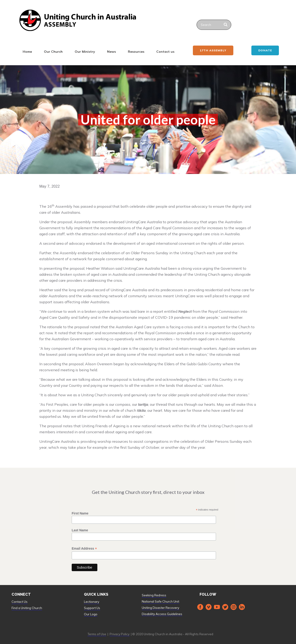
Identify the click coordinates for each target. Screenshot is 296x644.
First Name (80, 513)
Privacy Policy (120, 634)
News (111, 52)
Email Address (84, 549)
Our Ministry (85, 52)
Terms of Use (97, 634)
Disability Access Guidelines (162, 614)
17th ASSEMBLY (213, 50)
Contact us (165, 52)
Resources (136, 52)
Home (27, 52)
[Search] (226, 25)
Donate (265, 50)
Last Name (80, 530)
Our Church (53, 52)
